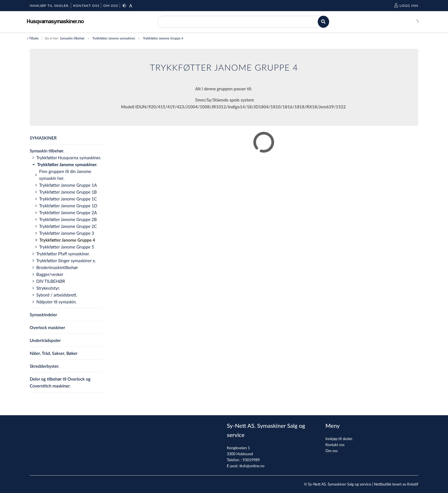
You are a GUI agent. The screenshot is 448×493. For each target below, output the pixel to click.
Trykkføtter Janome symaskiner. (114, 38)
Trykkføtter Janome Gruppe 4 (163, 38)
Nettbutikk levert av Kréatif (396, 484)
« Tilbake (33, 38)
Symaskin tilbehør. (73, 38)
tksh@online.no (252, 466)
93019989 (251, 460)
